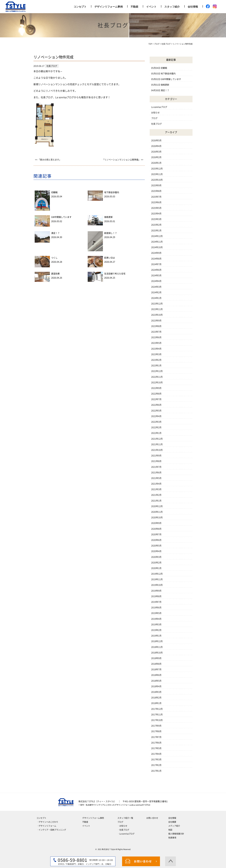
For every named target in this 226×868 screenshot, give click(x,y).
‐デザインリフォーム (46, 826)
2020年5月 (156, 546)
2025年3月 (156, 219)
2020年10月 (157, 517)
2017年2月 (156, 765)
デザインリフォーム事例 (109, 7)
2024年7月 (156, 264)
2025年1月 (156, 231)
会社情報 (193, 7)
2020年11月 (157, 512)
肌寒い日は (110, 258)
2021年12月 (157, 439)
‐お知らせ (122, 826)
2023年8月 (156, 326)
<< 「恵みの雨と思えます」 (48, 160)
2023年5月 (156, 343)
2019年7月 (156, 602)
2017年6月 (156, 743)
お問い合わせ (152, 818)
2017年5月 (156, 748)
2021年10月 (157, 450)
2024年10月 (157, 247)
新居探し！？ (111, 233)
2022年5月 (156, 411)
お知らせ (155, 113)
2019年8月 (156, 596)
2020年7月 (156, 534)
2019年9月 (156, 591)
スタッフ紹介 (172, 7)
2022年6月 (156, 405)
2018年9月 (156, 658)
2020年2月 (156, 563)
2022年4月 (156, 416)
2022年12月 (157, 371)
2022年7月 (156, 399)
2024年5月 (156, 275)
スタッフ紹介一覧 (125, 818)
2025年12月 (157, 169)
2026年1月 (156, 163)
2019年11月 (157, 579)
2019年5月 (156, 613)
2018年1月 (156, 703)
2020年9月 (156, 523)
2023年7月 (156, 332)
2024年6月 (156, 270)
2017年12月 (157, 709)
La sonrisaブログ (159, 107)
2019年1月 (156, 636)
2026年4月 (156, 146)
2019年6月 (156, 608)
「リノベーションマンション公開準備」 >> (123, 160)
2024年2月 (156, 292)
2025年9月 (156, 185)
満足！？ (55, 233)
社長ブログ (156, 124)
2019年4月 (156, 619)
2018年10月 (157, 653)
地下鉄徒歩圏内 (112, 192)
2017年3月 (156, 759)
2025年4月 (156, 214)
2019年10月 (157, 585)
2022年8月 (156, 394)
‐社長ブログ (123, 830)
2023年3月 (156, 354)
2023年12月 (157, 304)
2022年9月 (156, 388)
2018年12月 (157, 641)
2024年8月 (156, 259)
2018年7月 (156, 669)
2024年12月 (157, 236)
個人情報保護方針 (176, 834)
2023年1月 (156, 366)
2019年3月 (156, 624)
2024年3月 (156, 287)
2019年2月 (156, 630)
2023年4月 (156, 349)
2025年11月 (157, 174)
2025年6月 (156, 202)
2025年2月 (156, 225)
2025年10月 (157, 180)
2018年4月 (156, 686)
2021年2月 (156, 495)
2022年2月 (156, 427)
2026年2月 (156, 157)
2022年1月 (156, 433)
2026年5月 (156, 140)
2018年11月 (157, 647)
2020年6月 (156, 540)
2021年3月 (156, 489)
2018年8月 (156, 664)
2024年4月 (156, 281)
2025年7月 (156, 197)
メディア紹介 (174, 826)
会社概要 (172, 822)
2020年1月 (156, 568)
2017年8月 (156, 731)
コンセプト (80, 7)
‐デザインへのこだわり (47, 822)
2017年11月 (157, 715)
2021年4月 (156, 484)
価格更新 (108, 217)
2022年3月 (156, 422)
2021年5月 (156, 478)
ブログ (154, 118)
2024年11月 (157, 242)
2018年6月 (156, 675)
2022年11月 (157, 377)
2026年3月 (156, 152)
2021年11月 (157, 444)
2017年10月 (157, 720)
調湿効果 (55, 274)
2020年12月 (157, 506)
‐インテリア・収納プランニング (51, 830)
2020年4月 (156, 551)
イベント (151, 7)
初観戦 (54, 192)
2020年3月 (156, 557)
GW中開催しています (61, 217)
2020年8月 (156, 529)
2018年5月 (156, 681)
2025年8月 (156, 191)
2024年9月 (156, 253)
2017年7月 (156, 737)
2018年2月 (156, 698)
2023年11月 (157, 309)
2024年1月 (156, 298)
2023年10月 (157, 315)
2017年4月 (156, 754)
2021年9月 (156, 456)
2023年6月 (156, 337)
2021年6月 (156, 473)
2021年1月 (156, 501)
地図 (170, 830)
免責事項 (172, 838)
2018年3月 (156, 692)
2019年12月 (157, 574)
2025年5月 (156, 208)
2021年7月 (156, 467)
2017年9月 (156, 726)
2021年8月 (156, 461)
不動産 (134, 7)
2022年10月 (157, 382)
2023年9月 (156, 321)
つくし (54, 258)
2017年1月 (156, 771)
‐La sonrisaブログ (126, 834)
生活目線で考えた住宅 (115, 274)
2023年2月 (156, 360)
